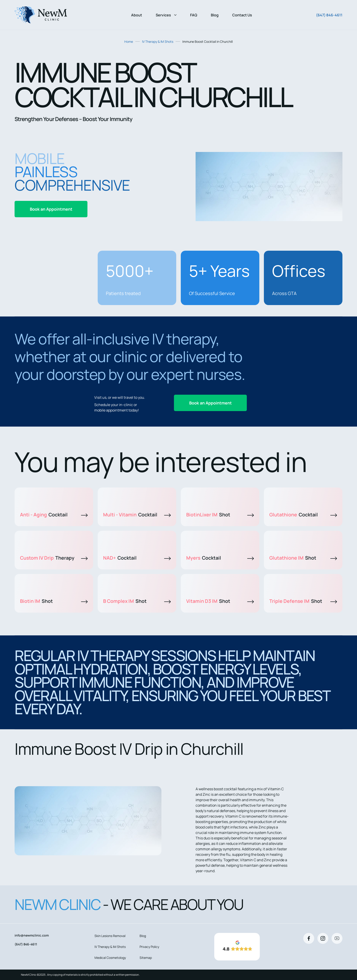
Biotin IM (54, 601)
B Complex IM (137, 601)
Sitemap (146, 958)
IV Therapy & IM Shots (158, 42)
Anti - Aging (54, 515)
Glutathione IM (303, 558)
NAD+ (137, 558)
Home (129, 42)
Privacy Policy (149, 947)
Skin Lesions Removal (110, 936)
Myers (220, 558)
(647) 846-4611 (329, 15)
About (137, 15)
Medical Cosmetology (110, 958)
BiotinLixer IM (220, 515)
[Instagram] (323, 938)
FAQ (194, 15)
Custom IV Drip (54, 558)
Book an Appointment (51, 209)
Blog (215, 15)
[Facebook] (309, 938)
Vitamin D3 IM (220, 601)
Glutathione (303, 515)
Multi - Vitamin (137, 515)
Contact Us (242, 15)
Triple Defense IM (303, 601)
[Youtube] (337, 938)
